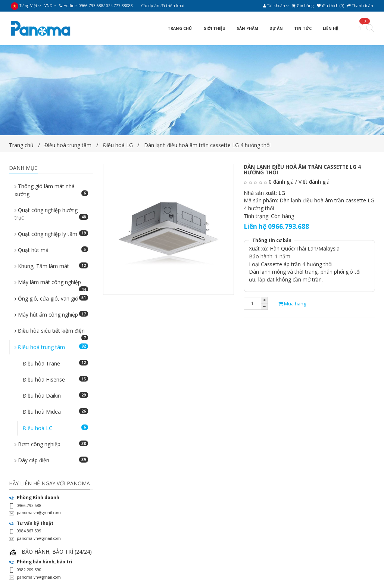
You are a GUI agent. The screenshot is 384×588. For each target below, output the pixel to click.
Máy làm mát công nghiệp (51, 284)
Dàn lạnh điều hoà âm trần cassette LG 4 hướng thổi (207, 145)
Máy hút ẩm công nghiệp (51, 315)
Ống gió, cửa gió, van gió (51, 298)
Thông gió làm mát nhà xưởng (51, 190)
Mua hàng (292, 304)
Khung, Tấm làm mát (51, 266)
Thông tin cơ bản (272, 240)
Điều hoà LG (118, 145)
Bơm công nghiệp (51, 444)
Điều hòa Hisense (55, 379)
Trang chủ (21, 145)
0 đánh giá (281, 182)
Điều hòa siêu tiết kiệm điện (51, 333)
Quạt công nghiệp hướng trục (51, 214)
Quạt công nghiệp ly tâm (51, 234)
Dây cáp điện (51, 460)
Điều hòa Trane (55, 363)
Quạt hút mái (51, 250)
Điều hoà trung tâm (69, 145)
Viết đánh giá (314, 182)
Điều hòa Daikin (55, 396)
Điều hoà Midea (55, 412)
